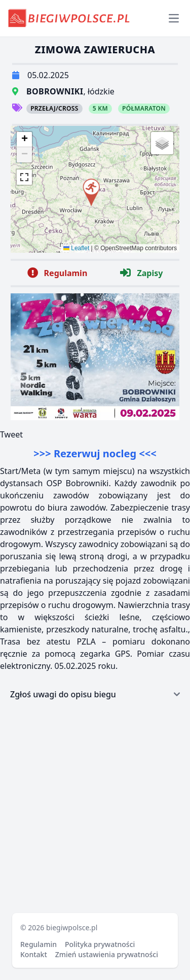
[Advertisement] (95, 806)
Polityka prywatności (100, 944)
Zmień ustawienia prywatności (107, 954)
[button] (91, 191)
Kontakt (34, 954)
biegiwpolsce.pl (72, 927)
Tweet (11, 434)
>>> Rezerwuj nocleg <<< (95, 453)
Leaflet (76, 248)
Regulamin (39, 944)
